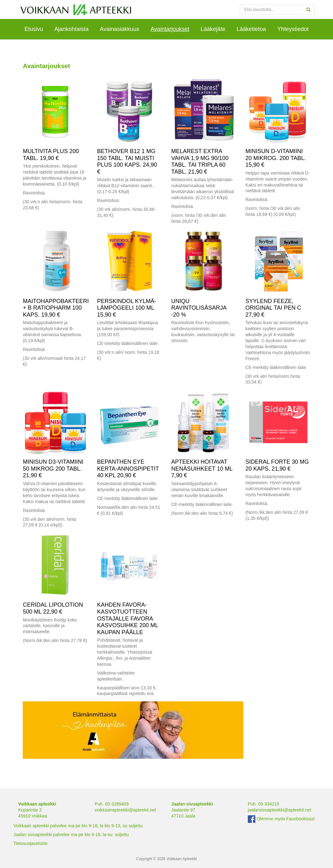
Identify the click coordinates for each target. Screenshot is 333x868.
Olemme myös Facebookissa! (281, 819)
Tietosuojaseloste (31, 843)
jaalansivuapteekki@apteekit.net (279, 810)
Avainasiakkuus (119, 29)
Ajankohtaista (71, 29)
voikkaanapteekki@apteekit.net (125, 810)
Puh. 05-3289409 (112, 804)
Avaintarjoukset (170, 29)
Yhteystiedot (293, 29)
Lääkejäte (213, 29)
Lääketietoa (251, 29)
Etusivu (34, 29)
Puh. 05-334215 (264, 804)
